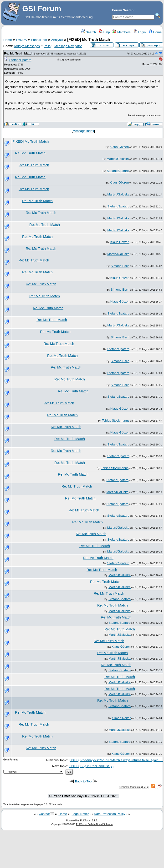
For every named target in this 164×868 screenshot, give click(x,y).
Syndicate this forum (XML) (133, 787)
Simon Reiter (121, 718)
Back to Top (83, 781)
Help (104, 32)
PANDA (21, 40)
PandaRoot (39, 40)
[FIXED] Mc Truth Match (30, 141)
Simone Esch (120, 266)
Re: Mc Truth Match (19, 53)
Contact (44, 814)
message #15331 (44, 54)
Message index (83, 131)
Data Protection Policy (110, 814)
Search (88, 32)
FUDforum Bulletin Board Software (94, 824)
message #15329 (76, 54)
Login (139, 32)
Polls (47, 46)
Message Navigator (68, 46)
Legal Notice (80, 814)
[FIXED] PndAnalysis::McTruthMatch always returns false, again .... (116, 760)
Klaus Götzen (119, 147)
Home (155, 32)
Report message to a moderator (145, 116)
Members (121, 32)
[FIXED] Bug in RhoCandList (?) (91, 766)
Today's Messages (27, 46)
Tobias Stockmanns (116, 420)
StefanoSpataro (20, 60)
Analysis (57, 40)
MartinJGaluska (118, 159)
